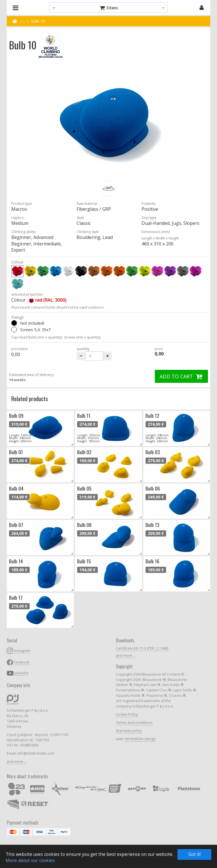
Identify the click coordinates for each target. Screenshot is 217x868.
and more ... (17, 762)
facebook (22, 662)
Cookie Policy (127, 714)
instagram (22, 651)
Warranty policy (129, 731)
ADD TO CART (181, 376)
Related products (30, 398)
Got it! (195, 854)
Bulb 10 (38, 21)
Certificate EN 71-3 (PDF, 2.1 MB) (142, 648)
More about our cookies (30, 861)
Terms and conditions (134, 723)
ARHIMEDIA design (140, 739)
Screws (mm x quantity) (82, 337)
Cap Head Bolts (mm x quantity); (37, 337)
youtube (21, 673)
